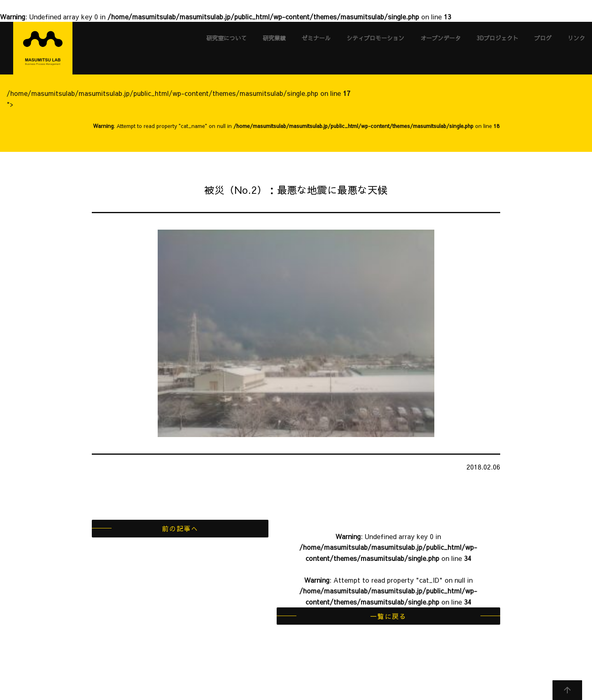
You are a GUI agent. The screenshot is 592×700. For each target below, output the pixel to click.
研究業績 (274, 38)
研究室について (226, 38)
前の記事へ (180, 528)
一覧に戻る (388, 616)
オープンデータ (441, 38)
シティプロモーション (375, 38)
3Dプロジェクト (498, 38)
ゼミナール (316, 38)
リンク (576, 38)
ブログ (543, 38)
